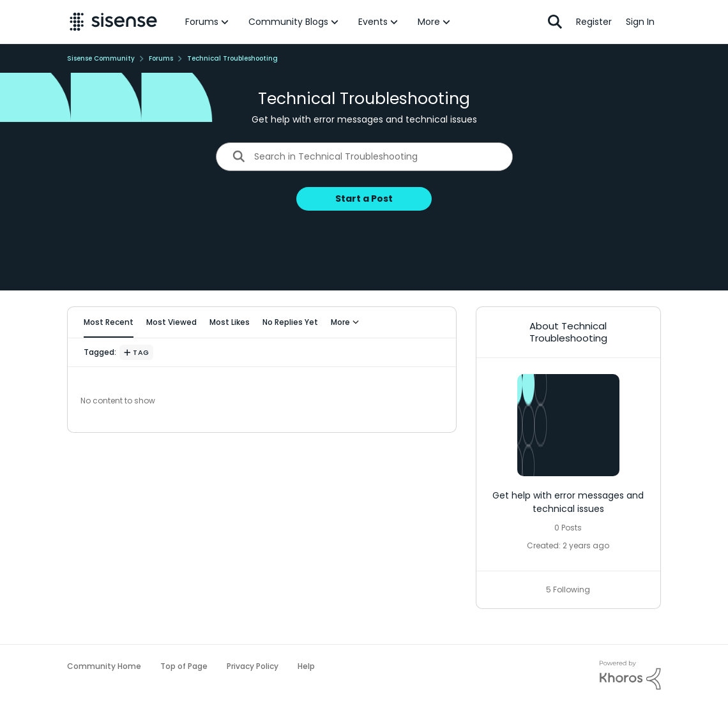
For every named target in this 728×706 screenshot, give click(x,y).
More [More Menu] (345, 322)
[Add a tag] (136, 352)
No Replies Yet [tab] (290, 322)
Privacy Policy (253, 666)
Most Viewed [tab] (171, 322)
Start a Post (364, 199)
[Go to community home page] (113, 22)
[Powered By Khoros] (630, 675)
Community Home (104, 666)
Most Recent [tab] (109, 322)
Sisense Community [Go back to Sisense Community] (101, 58)
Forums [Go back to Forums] (161, 58)
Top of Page (184, 666)
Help (306, 666)
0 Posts (568, 528)
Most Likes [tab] (230, 322)
